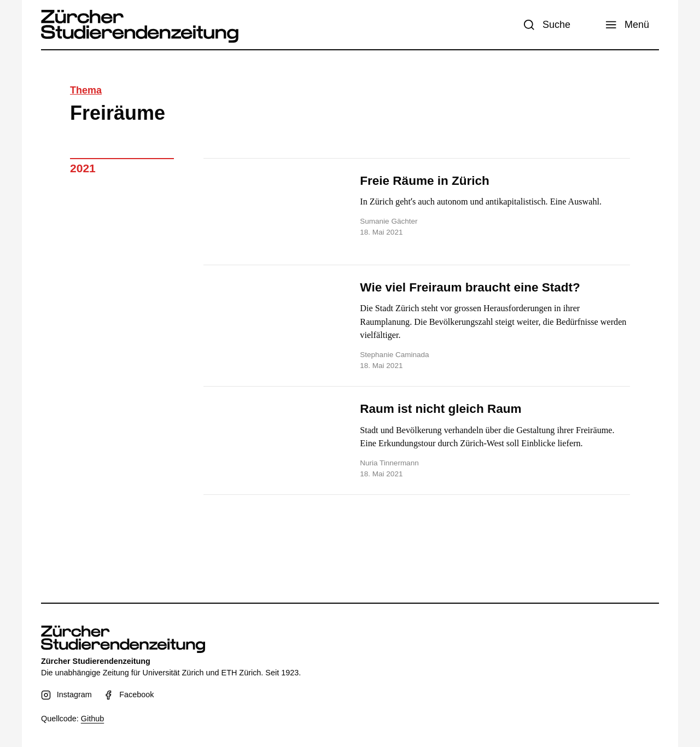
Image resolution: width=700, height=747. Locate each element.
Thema (86, 90)
